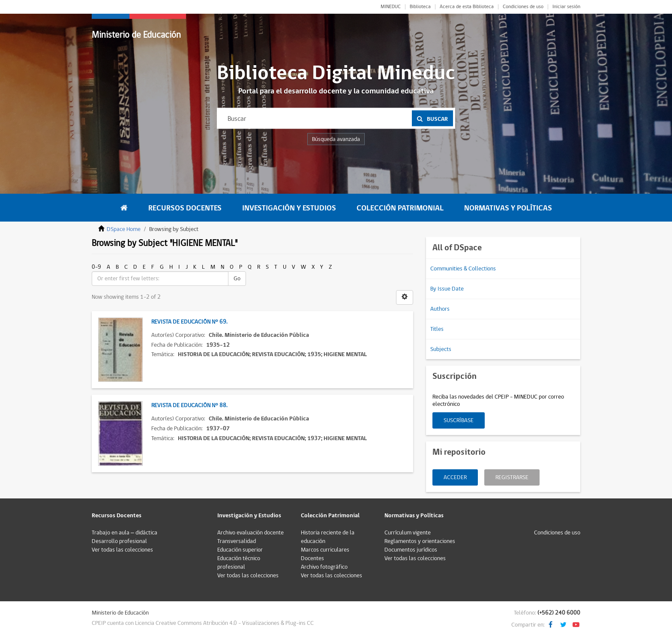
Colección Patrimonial (400, 208)
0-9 (96, 267)
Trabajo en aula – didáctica (124, 533)
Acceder (455, 477)
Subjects (441, 349)
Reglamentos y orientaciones (420, 541)
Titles (437, 329)
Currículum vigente (408, 533)
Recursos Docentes (185, 208)
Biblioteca (420, 7)
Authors (440, 309)
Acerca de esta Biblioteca (467, 7)
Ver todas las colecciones (122, 550)
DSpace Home (124, 229)
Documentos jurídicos (411, 550)
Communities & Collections (463, 269)
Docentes (312, 558)
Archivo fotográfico (324, 567)
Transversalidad (237, 541)
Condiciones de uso (523, 7)
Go (237, 279)
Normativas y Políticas (508, 208)
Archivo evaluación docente (250, 533)
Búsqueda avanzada (336, 139)
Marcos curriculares (325, 550)
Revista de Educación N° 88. (189, 405)
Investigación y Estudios (289, 208)
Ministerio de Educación (136, 35)
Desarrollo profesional (119, 541)
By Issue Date (447, 289)
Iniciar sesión (566, 7)
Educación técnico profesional (239, 563)
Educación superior (240, 550)
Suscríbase (459, 420)
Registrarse (512, 477)
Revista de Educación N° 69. (189, 322)
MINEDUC (391, 7)
